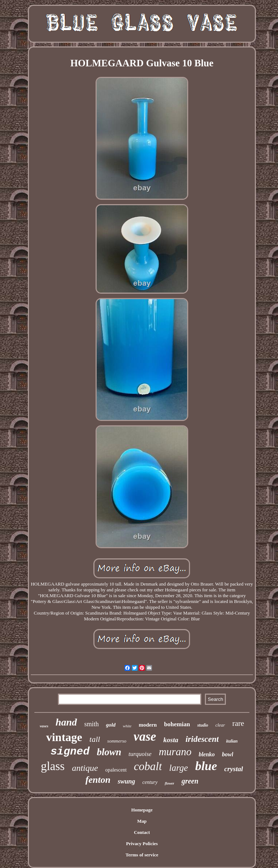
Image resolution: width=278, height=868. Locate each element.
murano (175, 752)
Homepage (142, 810)
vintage (64, 737)
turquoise (140, 754)
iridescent (202, 739)
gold (111, 725)
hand (66, 722)
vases (44, 726)
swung (126, 781)
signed (70, 752)
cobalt (148, 766)
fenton (98, 780)
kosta (171, 740)
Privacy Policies (142, 844)
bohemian (177, 724)
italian (232, 741)
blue (206, 766)
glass (53, 766)
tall (95, 739)
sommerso (117, 741)
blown (109, 752)
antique (85, 768)
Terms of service (142, 855)
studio (203, 725)
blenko (207, 754)
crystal (234, 769)
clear (220, 725)
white (127, 726)
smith (92, 724)
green (190, 781)
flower (169, 783)
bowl (228, 754)
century (150, 782)
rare (238, 723)
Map (142, 821)
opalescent (116, 770)
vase (145, 737)
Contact (142, 832)
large (178, 768)
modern (148, 725)
